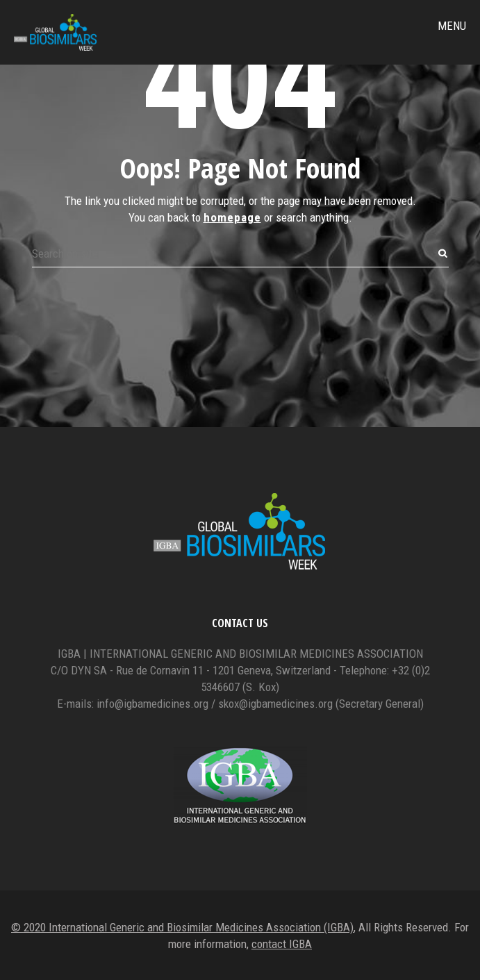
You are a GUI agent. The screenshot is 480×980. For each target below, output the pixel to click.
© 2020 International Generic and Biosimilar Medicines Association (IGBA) (182, 927)
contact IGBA (282, 944)
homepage (232, 217)
